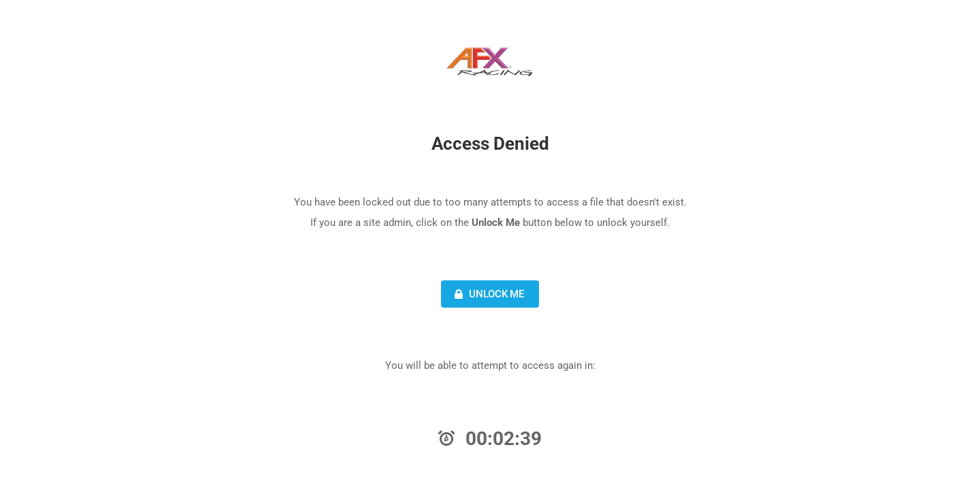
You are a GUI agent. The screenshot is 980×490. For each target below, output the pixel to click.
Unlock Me (488, 294)
